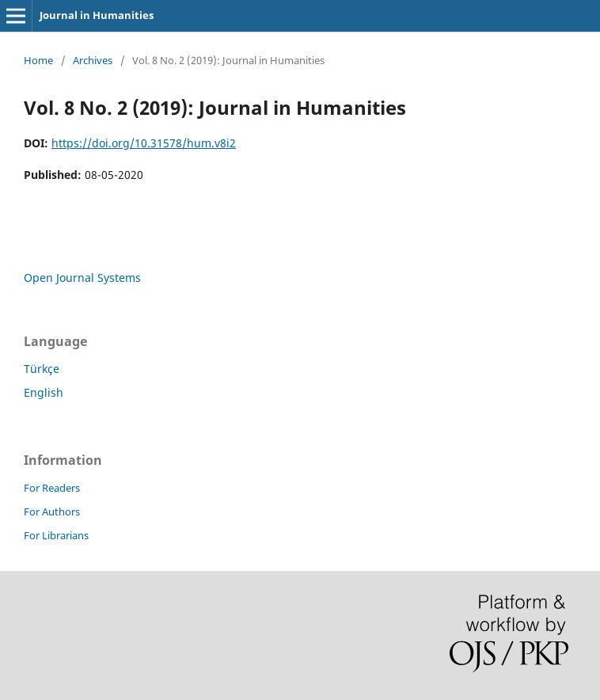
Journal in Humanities (97, 15)
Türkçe (42, 369)
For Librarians (56, 535)
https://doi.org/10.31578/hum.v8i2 (144, 143)
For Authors (52, 512)
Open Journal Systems (82, 278)
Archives (93, 60)
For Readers (52, 488)
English (44, 392)
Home (38, 60)
